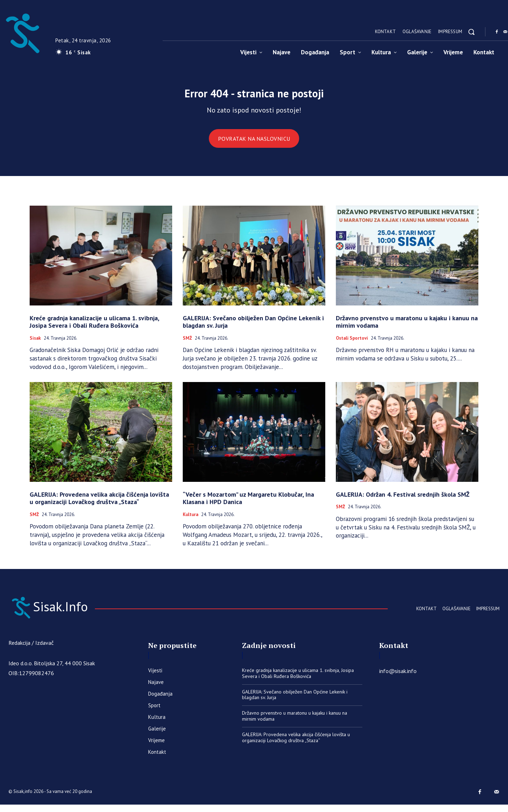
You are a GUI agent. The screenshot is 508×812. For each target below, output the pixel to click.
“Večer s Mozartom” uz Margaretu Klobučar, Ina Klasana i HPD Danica (248, 504)
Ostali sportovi (352, 344)
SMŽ (187, 344)
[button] (471, 32)
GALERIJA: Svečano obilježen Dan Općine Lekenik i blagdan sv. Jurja (253, 327)
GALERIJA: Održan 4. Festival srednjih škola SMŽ (403, 500)
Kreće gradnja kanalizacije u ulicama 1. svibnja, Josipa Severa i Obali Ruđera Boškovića (95, 327)
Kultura (190, 520)
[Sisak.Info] (76, 613)
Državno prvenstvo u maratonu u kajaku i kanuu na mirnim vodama (407, 327)
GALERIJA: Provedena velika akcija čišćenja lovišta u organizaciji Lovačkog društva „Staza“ (99, 504)
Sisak (35, 344)
